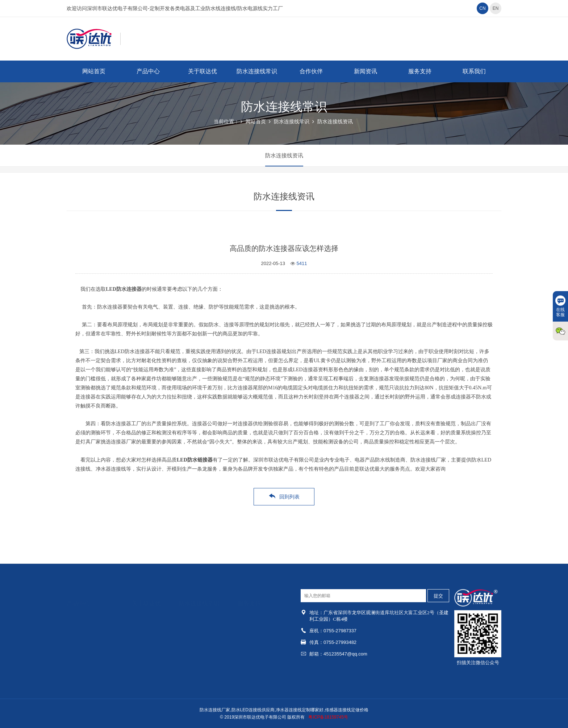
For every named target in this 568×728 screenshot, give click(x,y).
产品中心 (148, 71)
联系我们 (474, 71)
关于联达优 (202, 71)
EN (496, 8)
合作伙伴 (311, 71)
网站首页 (94, 71)
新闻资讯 (366, 71)
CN (482, 8)
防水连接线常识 (257, 71)
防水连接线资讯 (335, 121)
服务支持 (420, 71)
